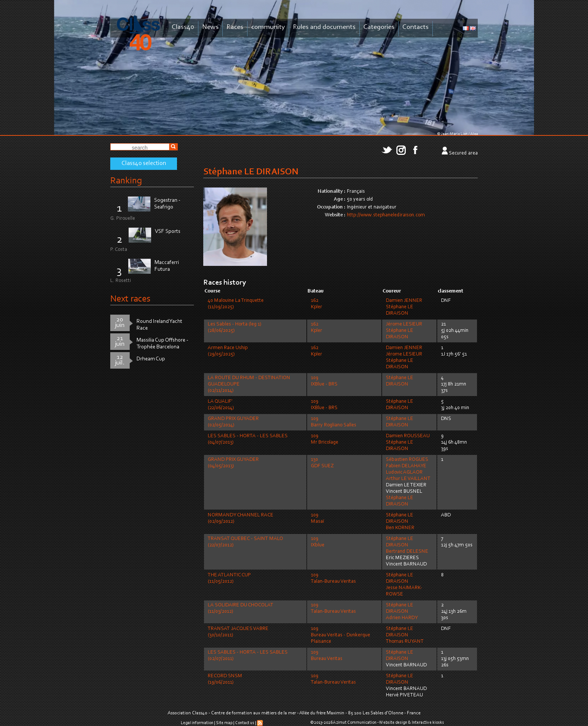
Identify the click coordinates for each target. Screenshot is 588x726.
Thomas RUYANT (405, 642)
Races (235, 27)
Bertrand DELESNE (407, 552)
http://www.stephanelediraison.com (386, 215)
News (210, 27)
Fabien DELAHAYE (406, 466)
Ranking (126, 181)
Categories (379, 27)
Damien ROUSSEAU (408, 436)
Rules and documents (324, 27)
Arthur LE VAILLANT (408, 479)
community (268, 27)
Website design (393, 723)
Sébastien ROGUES (407, 460)
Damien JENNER (404, 301)
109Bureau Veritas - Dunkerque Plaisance (340, 635)
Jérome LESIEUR (404, 324)
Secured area (463, 153)
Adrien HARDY (402, 618)
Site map (224, 723)
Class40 (183, 27)
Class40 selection (144, 163)
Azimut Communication (355, 723)
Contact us (245, 723)
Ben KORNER (400, 528)
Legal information (197, 723)
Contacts (415, 27)
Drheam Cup (151, 359)
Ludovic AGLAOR (404, 472)
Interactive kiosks (428, 723)
